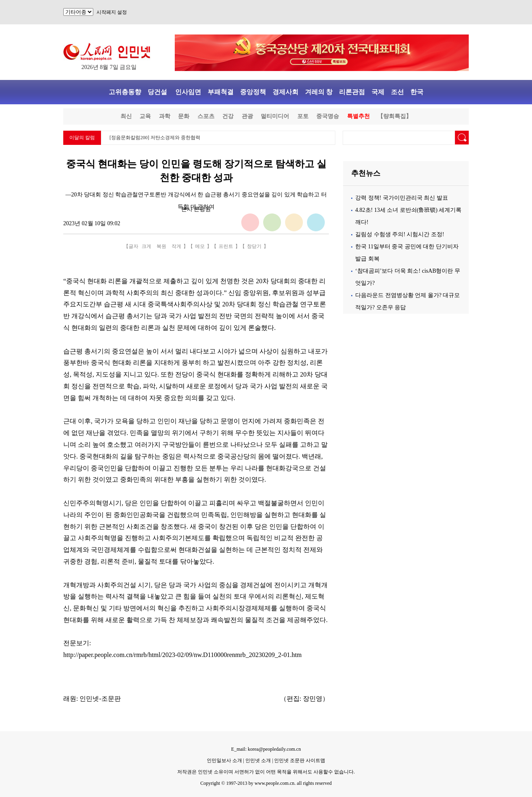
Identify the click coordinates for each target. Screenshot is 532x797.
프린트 (226, 246)
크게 (146, 246)
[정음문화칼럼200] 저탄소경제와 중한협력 (155, 138)
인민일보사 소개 (224, 760)
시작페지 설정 (112, 12)
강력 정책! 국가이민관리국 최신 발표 (402, 198)
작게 (176, 246)
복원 (161, 246)
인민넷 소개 (257, 760)
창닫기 (254, 246)
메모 (200, 246)
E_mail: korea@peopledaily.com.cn (266, 749)
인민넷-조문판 (100, 699)
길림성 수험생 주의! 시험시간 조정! (400, 234)
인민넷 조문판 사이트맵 (300, 760)
